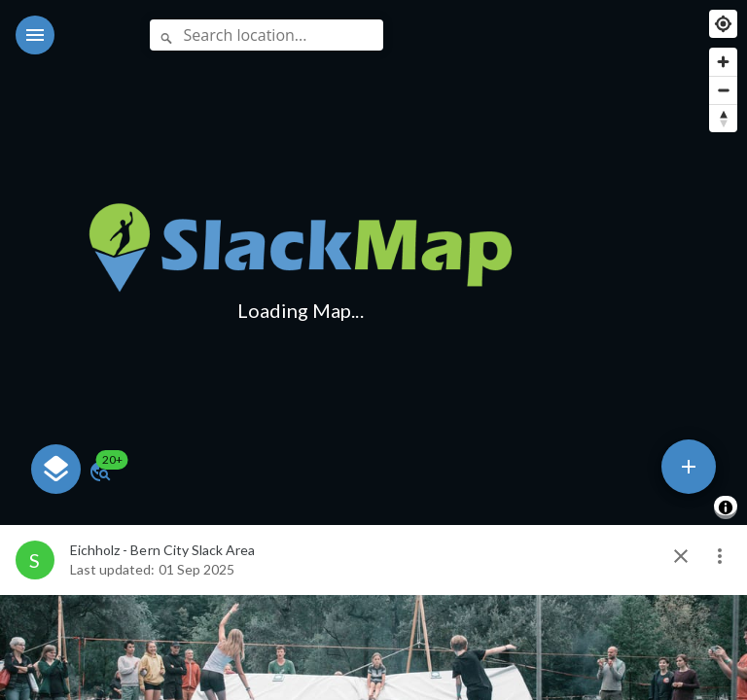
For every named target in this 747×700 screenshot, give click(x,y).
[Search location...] (267, 35)
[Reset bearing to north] (723, 118)
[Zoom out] (723, 90)
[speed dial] (689, 467)
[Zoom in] (723, 62)
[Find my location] (723, 24)
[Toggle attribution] (726, 507)
